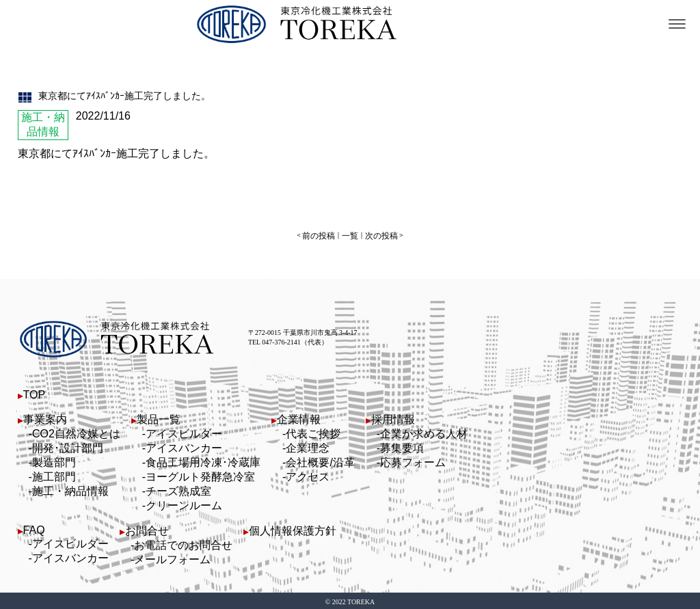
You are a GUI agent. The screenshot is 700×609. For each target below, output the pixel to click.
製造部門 (54, 460)
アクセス (308, 475)
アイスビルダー (184, 432)
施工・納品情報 (70, 489)
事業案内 (45, 417)
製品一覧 (159, 417)
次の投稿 (377, 235)
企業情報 (299, 417)
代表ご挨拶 (313, 432)
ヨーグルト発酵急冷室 (200, 475)
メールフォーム (172, 557)
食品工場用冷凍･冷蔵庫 (203, 460)
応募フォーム (413, 460)
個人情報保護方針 (293, 529)
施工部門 (54, 475)
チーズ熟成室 (178, 489)
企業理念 (308, 446)
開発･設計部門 (68, 446)
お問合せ (147, 529)
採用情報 (393, 417)
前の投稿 (323, 235)
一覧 (350, 235)
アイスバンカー (184, 446)
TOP (35, 393)
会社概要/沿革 (320, 460)
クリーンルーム (184, 503)
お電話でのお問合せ (183, 543)
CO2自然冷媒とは (76, 432)
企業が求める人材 (424, 432)
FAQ (34, 528)
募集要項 (402, 446)
